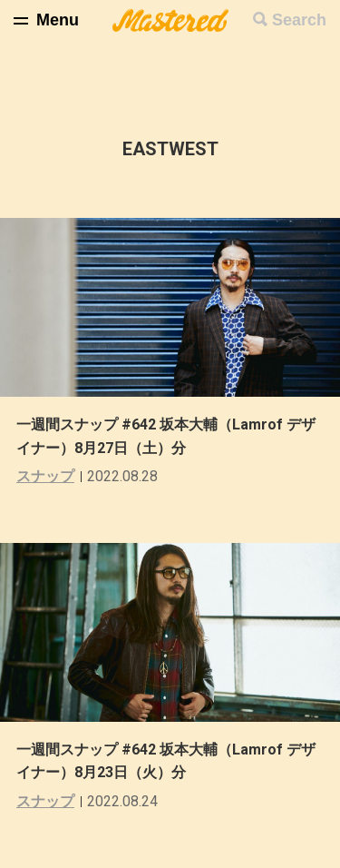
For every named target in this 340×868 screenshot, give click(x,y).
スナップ (45, 476)
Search (299, 20)
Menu (58, 20)
